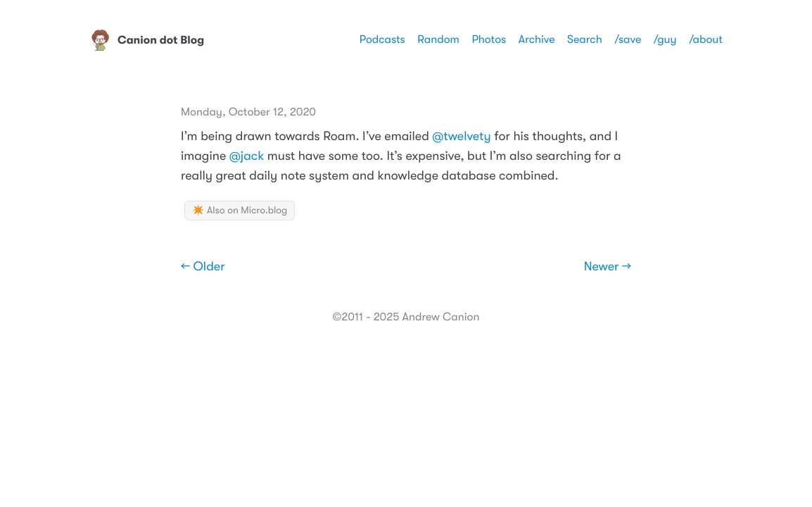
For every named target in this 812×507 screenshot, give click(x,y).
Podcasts (382, 39)
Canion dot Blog (147, 40)
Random (438, 39)
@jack (247, 156)
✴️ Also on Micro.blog (240, 211)
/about (706, 39)
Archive (537, 39)
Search (585, 39)
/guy (665, 39)
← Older (203, 267)
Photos (489, 39)
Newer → (608, 267)
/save (628, 39)
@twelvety (461, 137)
